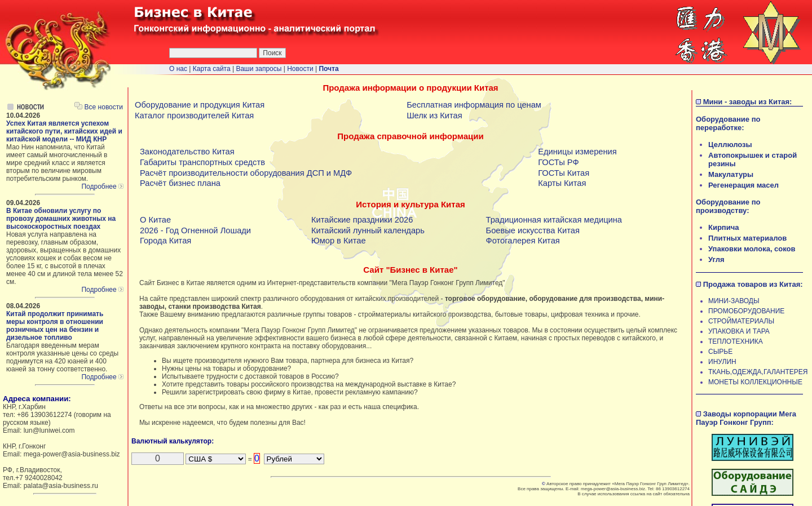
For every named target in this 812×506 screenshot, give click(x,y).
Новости (300, 69)
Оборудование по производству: (728, 206)
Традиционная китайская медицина (554, 220)
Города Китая (166, 241)
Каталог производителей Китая (194, 116)
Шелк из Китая (434, 116)
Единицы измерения (577, 152)
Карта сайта (212, 69)
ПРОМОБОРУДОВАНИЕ (746, 311)
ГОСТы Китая (564, 173)
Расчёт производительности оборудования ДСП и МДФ (246, 173)
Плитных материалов (747, 238)
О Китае (155, 220)
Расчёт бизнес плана (180, 183)
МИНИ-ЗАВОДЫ (734, 301)
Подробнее (102, 187)
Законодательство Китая (187, 152)
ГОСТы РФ (558, 162)
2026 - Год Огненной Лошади (195, 230)
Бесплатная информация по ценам (474, 105)
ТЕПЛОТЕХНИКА (736, 341)
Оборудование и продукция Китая (200, 105)
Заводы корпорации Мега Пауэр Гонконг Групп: (746, 418)
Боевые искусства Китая (533, 230)
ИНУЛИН (722, 362)
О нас (178, 69)
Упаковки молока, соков (752, 249)
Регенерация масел (743, 185)
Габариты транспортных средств (202, 162)
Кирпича (724, 227)
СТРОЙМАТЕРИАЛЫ (741, 321)
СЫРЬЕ (720, 352)
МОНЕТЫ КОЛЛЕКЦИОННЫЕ (755, 382)
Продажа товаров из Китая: (753, 284)
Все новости (99, 107)
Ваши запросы (259, 69)
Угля (716, 259)
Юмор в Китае (339, 241)
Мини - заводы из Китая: (748, 102)
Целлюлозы (730, 145)
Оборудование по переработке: (728, 123)
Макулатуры (731, 174)
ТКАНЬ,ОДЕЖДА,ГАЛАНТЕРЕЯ (758, 372)
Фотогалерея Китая (523, 241)
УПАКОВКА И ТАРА (739, 331)
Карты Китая (562, 183)
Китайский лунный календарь (368, 230)
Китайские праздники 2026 (362, 220)
